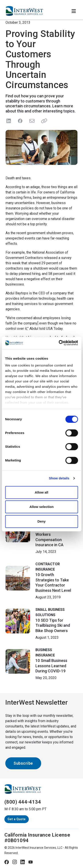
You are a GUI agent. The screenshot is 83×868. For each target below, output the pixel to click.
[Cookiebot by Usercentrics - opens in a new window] (59, 343)
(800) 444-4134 (23, 802)
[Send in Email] (32, 121)
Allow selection (41, 507)
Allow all (41, 492)
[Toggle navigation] (74, 11)
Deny (41, 521)
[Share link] (43, 121)
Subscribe (23, 763)
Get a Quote (17, 819)
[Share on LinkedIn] (9, 121)
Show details (59, 478)
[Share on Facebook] (20, 121)
